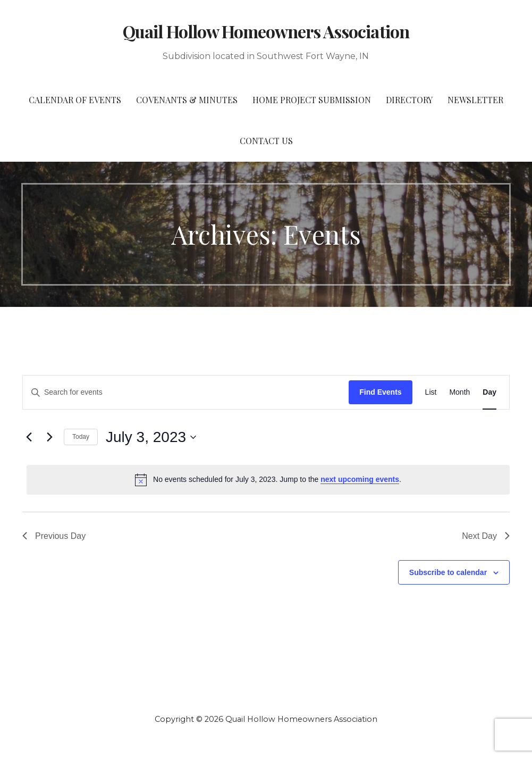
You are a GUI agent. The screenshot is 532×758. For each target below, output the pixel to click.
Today (81, 437)
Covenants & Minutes (187, 100)
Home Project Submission (312, 100)
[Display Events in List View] (431, 392)
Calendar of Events (75, 100)
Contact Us (266, 141)
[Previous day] (29, 437)
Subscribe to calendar (448, 572)
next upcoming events (360, 479)
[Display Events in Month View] (459, 392)
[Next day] (49, 437)
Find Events (380, 392)
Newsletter (475, 100)
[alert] (268, 480)
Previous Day (54, 536)
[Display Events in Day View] (489, 392)
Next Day (486, 536)
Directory (409, 100)
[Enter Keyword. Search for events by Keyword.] (186, 392)
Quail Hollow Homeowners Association (266, 31)
